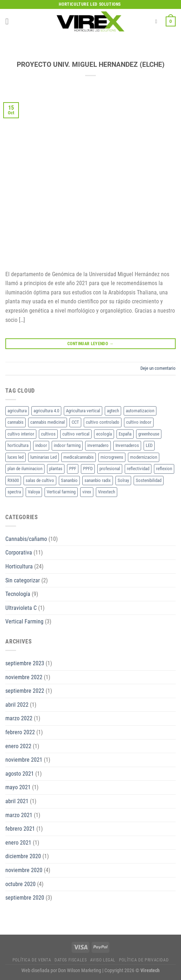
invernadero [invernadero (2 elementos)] (98, 445)
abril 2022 (17, 705)
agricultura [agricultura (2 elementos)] (17, 411)
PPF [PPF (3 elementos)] (73, 469)
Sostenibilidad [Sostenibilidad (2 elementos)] (149, 480)
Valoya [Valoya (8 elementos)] (34, 492)
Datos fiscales (71, 960)
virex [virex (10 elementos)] (87, 492)
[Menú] (10, 21)
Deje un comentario (158, 368)
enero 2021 (18, 843)
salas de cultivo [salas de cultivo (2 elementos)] (40, 480)
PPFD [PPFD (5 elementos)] (88, 469)
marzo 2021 (19, 815)
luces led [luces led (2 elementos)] (15, 457)
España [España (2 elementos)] (125, 434)
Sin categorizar (23, 580)
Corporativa (19, 553)
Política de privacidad (144, 960)
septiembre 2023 (25, 663)
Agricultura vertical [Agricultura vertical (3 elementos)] (83, 411)
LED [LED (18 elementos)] (149, 445)
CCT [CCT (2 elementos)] (75, 422)
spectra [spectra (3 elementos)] (14, 492)
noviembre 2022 (24, 677)
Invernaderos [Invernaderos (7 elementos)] (127, 445)
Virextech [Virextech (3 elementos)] (107, 492)
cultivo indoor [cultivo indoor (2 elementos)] (139, 422)
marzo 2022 (19, 718)
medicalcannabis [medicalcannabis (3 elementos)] (79, 457)
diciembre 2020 (23, 856)
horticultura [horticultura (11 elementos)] (18, 445)
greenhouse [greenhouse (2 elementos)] (149, 434)
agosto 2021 (20, 774)
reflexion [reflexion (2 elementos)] (164, 469)
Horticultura (19, 566)
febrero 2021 (20, 829)
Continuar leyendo (90, 344)
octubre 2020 (20, 884)
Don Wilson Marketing (80, 971)
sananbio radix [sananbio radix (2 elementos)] (98, 480)
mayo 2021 (18, 787)
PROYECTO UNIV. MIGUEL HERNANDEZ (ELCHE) (91, 64)
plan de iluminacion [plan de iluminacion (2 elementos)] (25, 469)
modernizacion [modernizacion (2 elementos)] (144, 457)
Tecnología (18, 594)
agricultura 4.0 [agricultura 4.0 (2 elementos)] (46, 411)
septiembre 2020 (25, 898)
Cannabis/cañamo (26, 539)
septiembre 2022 (25, 691)
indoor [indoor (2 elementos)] (41, 445)
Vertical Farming (24, 621)
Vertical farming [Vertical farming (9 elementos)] (61, 492)
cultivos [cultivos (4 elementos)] (48, 434)
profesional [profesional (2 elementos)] (110, 469)
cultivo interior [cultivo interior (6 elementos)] (21, 434)
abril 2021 (17, 801)
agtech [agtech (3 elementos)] (113, 411)
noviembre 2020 (24, 870)
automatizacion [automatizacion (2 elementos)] (140, 411)
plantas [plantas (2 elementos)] (56, 469)
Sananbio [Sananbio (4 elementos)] (69, 480)
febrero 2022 (20, 732)
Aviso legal (103, 960)
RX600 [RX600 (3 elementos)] (13, 480)
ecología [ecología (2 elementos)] (104, 434)
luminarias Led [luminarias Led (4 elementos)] (43, 457)
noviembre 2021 (24, 760)
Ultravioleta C (21, 608)
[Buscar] (158, 21)
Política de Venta (32, 960)
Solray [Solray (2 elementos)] (123, 480)
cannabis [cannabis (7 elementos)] (15, 422)
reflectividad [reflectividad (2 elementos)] (138, 469)
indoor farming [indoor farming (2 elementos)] (67, 445)
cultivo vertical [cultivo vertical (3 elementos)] (76, 434)
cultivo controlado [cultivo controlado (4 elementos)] (103, 422)
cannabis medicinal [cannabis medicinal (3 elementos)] (48, 422)
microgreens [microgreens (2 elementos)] (112, 457)
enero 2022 (18, 746)
